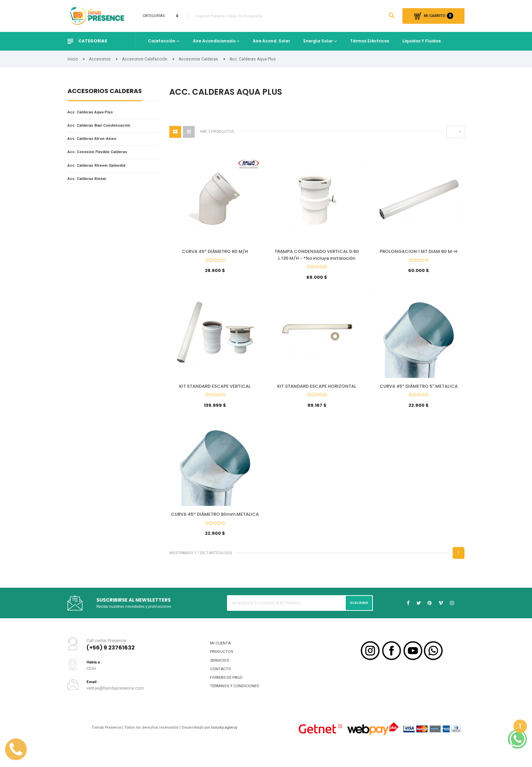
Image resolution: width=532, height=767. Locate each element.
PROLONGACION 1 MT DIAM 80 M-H (419, 252)
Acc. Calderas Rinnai (90, 183)
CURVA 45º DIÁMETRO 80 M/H (215, 252)
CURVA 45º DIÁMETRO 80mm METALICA (215, 522)
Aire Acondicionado (214, 41)
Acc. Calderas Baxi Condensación (104, 126)
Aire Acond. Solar (271, 41)
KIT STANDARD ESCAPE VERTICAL (215, 390)
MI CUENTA (221, 654)
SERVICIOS (221, 673)
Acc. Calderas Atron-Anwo (96, 141)
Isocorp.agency (232, 743)
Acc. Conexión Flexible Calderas (102, 155)
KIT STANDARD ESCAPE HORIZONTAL (317, 390)
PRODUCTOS (223, 664)
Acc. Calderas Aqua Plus (94, 113)
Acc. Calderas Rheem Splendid (101, 169)
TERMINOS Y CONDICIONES (237, 701)
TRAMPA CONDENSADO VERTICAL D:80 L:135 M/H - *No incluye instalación (317, 256)
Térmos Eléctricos (370, 41)
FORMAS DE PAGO (228, 691)
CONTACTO (221, 682)
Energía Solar (318, 41)
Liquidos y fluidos (422, 41)
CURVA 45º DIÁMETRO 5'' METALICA (419, 390)
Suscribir (358, 613)
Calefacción (162, 41)
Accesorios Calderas (105, 92)
